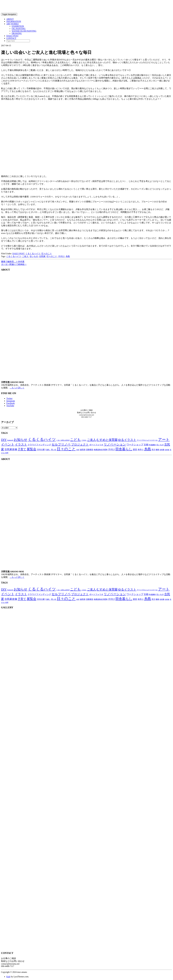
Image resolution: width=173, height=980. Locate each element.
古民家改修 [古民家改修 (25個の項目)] (11, 449)
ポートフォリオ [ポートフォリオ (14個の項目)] (96, 445)
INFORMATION (14, 21)
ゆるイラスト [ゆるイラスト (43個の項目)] (127, 440)
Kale (8, 977)
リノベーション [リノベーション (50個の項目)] (115, 444)
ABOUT (10, 19)
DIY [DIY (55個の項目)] (4, 440)
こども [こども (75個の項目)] (75, 440)
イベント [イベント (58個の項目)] (8, 444)
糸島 (68, 256)
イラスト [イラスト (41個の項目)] (21, 444)
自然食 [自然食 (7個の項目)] (167, 450)
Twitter (9, 398)
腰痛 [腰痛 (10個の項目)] (157, 450)
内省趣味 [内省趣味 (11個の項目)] (152, 445)
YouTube (10, 406)
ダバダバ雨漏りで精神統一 (14, 264)
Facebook (10, 403)
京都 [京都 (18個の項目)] (146, 445)
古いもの (34, 256)
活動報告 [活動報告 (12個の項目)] (90, 450)
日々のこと (47, 254)
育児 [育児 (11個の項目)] (153, 450)
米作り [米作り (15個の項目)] (141, 449)
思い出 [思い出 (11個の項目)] (54, 450)
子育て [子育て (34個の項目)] (22, 449)
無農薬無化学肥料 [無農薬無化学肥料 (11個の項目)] (101, 450)
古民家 (42, 256)
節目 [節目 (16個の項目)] (135, 449)
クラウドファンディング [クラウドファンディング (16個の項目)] (39, 445)
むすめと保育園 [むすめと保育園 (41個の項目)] (107, 440)
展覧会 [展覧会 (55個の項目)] (31, 449)
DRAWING (17, 33)
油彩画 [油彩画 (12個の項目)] (83, 450)
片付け (61, 256)
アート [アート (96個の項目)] (164, 439)
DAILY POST (12, 36)
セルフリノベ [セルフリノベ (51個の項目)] (61, 444)
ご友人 (25, 256)
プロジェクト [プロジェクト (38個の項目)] (80, 444)
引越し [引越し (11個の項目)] (48, 450)
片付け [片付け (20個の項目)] (112, 449)
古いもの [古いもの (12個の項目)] (160, 445)
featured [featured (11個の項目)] (10, 440)
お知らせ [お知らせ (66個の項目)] (21, 440)
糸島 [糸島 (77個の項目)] (148, 449)
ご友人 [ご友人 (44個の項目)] (91, 440)
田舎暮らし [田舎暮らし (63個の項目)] (124, 449)
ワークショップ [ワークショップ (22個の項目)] (135, 445)
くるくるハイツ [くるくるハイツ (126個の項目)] (42, 439)
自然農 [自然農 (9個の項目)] (162, 450)
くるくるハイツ (33, 254)
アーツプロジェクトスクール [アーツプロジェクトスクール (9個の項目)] (147, 440)
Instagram (11, 401)
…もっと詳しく (17, 388)
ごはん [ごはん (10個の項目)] (84, 440)
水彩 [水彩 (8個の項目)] (78, 450)
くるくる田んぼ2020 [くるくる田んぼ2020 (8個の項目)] (63, 440)
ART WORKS (12, 24)
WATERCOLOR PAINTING (24, 31)
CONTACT (11, 38)
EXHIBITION (18, 26)
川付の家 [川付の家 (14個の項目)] (41, 450)
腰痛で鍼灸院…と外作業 (13, 262)
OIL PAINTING (19, 29)
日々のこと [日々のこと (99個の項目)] (66, 449)
